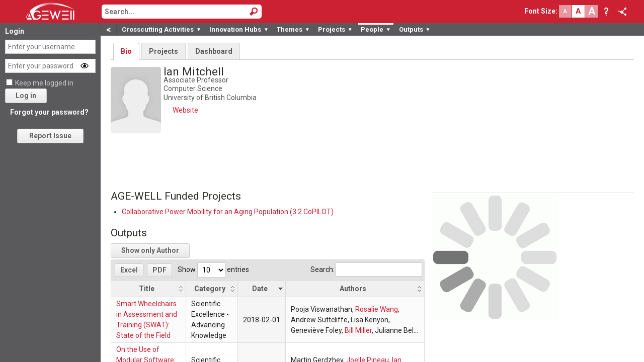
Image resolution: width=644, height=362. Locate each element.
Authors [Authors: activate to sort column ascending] (353, 289)
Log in (26, 96)
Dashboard (214, 51)
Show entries (213, 269)
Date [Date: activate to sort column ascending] (260, 289)
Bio (126, 51)
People (376, 29)
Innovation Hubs (239, 29)
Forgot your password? (49, 112)
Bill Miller (358, 330)
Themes (293, 29)
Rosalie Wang (377, 309)
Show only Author (150, 250)
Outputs (415, 29)
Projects (335, 29)
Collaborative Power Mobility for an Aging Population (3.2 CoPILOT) (228, 212)
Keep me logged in (44, 83)
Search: (366, 269)
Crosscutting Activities (162, 29)
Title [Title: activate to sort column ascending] (147, 289)
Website (185, 110)
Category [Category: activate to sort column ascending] (210, 289)
